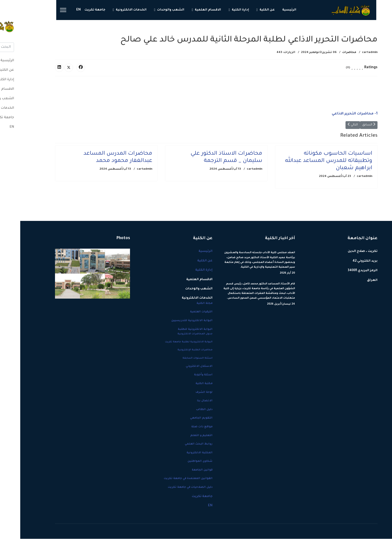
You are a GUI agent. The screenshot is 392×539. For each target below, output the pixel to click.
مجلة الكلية (184, 303)
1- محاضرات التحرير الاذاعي (334, 114)
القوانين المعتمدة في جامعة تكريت (168, 479)
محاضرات (329, 53)
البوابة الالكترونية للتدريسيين (172, 321)
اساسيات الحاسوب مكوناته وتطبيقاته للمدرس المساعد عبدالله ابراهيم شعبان (308, 161)
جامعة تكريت (75, 10)
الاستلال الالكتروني (179, 366)
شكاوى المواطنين (180, 462)
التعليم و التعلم (181, 436)
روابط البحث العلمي (178, 444)
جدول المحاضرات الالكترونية (175, 334)
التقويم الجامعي (181, 418)
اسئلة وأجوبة (183, 375)
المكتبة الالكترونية (179, 453)
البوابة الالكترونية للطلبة (175, 329)
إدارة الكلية (220, 10)
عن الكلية (247, 10)
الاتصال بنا (184, 401)
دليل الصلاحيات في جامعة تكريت (170, 488)
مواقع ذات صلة (182, 427)
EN (58, 10)
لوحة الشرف (184, 392)
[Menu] (43, 10)
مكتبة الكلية (184, 384)
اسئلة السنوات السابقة (177, 358)
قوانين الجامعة (182, 470)
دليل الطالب (184, 410)
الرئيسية (269, 10)
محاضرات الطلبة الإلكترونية (175, 350)
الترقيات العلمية (181, 312)
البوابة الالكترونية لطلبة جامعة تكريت (168, 342)
